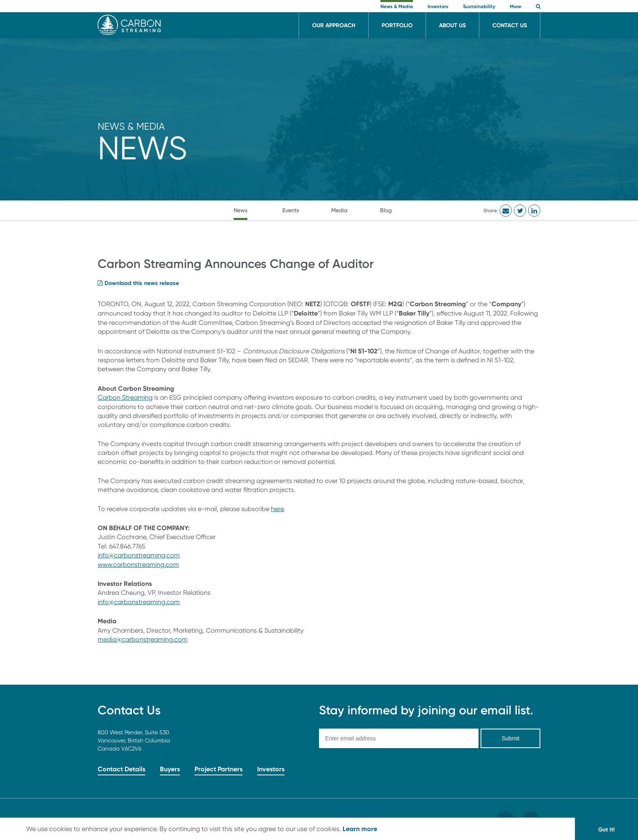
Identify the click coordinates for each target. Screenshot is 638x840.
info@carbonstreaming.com (139, 555)
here (277, 509)
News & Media (131, 126)
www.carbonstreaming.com (138, 565)
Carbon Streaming (125, 397)
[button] (538, 7)
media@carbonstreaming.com (143, 639)
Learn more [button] (360, 829)
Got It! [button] (606, 829)
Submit (511, 738)
